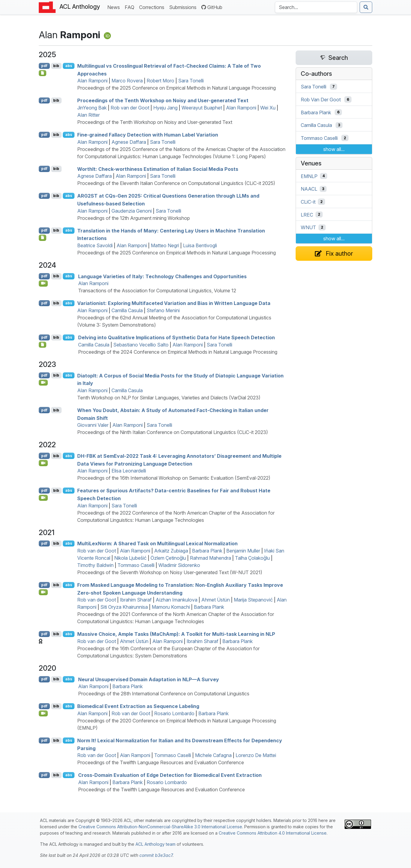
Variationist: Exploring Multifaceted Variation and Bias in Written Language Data (174, 303)
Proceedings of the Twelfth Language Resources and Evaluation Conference (161, 762)
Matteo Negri (165, 245)
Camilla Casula (127, 310)
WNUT (308, 227)
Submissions (184, 7)
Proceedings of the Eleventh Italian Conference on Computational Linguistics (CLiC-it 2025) (176, 183)
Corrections (153, 7)
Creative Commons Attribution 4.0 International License (273, 833)
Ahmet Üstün (216, 600)
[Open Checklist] (43, 73)
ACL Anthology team (155, 844)
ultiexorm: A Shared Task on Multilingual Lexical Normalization (157, 543)
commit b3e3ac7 (156, 855)
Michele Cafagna (213, 755)
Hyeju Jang (165, 108)
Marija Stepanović (253, 600)
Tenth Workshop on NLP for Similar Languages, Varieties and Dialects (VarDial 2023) (169, 398)
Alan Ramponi (92, 81)
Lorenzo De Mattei (256, 755)
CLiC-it (308, 202)
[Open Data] (43, 345)
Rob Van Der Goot (321, 100)
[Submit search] (366, 7)
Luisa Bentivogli (200, 245)
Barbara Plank (207, 551)
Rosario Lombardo (174, 713)
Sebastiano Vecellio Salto (141, 345)
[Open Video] (43, 283)
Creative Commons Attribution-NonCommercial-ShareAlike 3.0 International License (160, 827)
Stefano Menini (163, 310)
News (115, 7)
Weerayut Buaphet (202, 108)
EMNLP (309, 176)
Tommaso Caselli (136, 565)
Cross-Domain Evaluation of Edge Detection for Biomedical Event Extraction (170, 775)
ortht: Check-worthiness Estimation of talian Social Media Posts (158, 169)
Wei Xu (268, 108)
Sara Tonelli (191, 81)
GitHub (212, 7)
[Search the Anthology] (316, 7)
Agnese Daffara (129, 142)
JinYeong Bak (92, 108)
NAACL (309, 189)
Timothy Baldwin (95, 565)
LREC (307, 214)
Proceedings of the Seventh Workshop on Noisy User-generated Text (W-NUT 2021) (170, 572)
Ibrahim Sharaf (136, 600)
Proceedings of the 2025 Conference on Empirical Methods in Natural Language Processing (177, 88)
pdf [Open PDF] (44, 66)
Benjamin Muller (243, 551)
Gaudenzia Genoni (132, 211)
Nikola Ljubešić (130, 558)
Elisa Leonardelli (129, 471)
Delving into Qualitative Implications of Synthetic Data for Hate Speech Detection (177, 337)
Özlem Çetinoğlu (168, 558)
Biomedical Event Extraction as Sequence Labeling (138, 706)
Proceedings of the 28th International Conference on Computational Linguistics (164, 694)
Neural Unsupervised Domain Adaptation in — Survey (149, 679)
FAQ (131, 7)
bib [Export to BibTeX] (56, 66)
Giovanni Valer (93, 425)
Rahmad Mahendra (210, 558)
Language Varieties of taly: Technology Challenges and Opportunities (162, 276)
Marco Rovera (127, 81)
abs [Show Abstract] (69, 66)
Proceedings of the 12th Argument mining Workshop (134, 218)
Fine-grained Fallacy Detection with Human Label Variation (148, 135)
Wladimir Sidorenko (179, 565)
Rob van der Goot (130, 108)
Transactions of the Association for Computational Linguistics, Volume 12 (157, 291)
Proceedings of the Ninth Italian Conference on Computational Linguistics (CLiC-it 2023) (173, 432)
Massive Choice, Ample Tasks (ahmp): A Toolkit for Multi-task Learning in (176, 634)
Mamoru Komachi (171, 607)
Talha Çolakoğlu (252, 558)
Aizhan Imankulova (177, 600)
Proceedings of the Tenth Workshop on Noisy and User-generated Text (163, 100)
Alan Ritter (88, 115)
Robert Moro (160, 81)
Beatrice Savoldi (95, 245)
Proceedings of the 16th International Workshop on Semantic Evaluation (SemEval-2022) (174, 478)
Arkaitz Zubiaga (171, 551)
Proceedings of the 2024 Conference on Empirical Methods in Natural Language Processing (178, 352)
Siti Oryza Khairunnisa (124, 607)
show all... (334, 149)
